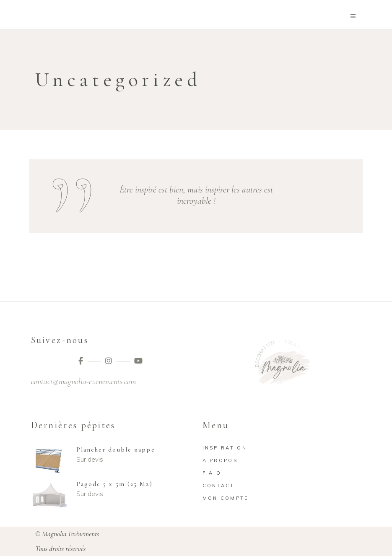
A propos (220, 460)
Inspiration (225, 448)
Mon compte (226, 498)
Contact (219, 486)
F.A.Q (212, 473)
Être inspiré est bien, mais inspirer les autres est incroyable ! (196, 195)
